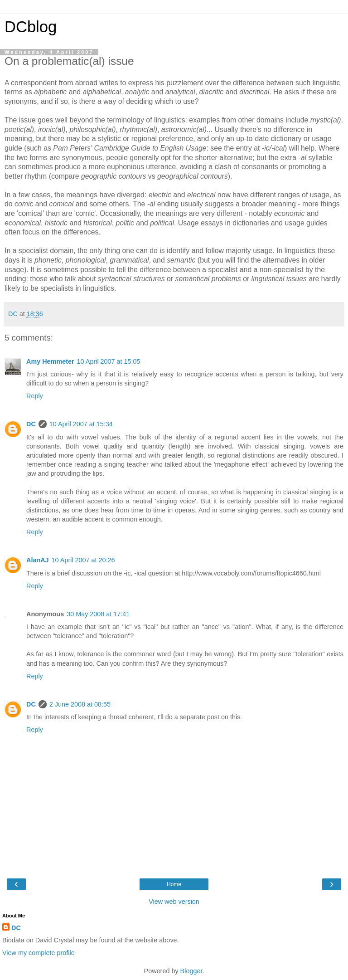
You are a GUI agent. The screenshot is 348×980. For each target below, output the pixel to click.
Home (174, 884)
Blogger (191, 971)
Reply (35, 396)
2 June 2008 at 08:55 (80, 704)
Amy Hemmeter (50, 361)
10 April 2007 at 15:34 (81, 424)
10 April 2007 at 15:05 (109, 361)
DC (31, 424)
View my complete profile (39, 953)
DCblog (31, 27)
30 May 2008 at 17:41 (98, 614)
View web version (174, 902)
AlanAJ (38, 560)
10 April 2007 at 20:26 (83, 560)
